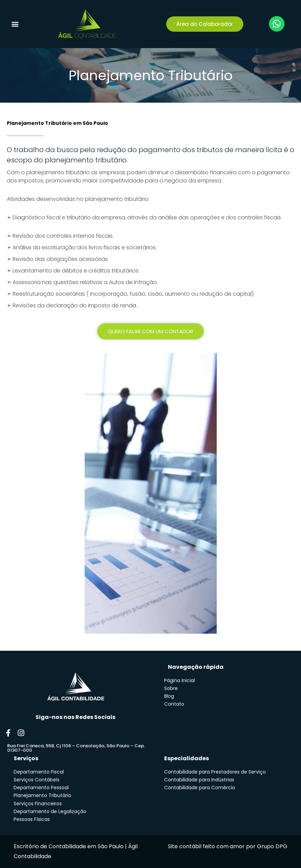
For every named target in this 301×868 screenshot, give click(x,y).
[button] (15, 24)
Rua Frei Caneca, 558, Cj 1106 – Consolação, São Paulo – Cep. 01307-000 (76, 748)
